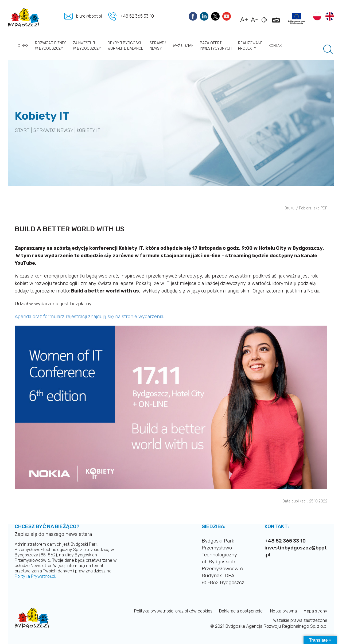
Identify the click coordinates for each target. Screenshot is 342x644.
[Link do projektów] (297, 19)
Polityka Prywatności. (35, 576)
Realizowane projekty (250, 46)
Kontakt (276, 46)
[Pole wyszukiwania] (328, 49)
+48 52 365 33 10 (137, 16)
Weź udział (183, 46)
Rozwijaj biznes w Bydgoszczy (51, 46)
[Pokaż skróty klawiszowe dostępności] (277, 22)
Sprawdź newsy (158, 46)
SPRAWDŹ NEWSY (53, 130)
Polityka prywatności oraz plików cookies (173, 611)
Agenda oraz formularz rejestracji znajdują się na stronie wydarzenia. (89, 317)
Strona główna (11, 46)
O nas (23, 46)
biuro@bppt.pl (90, 16)
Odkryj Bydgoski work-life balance (125, 46)
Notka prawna (283, 611)
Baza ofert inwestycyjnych (216, 46)
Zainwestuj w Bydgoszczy (87, 46)
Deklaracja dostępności (241, 611)
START (22, 130)
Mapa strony (315, 611)
